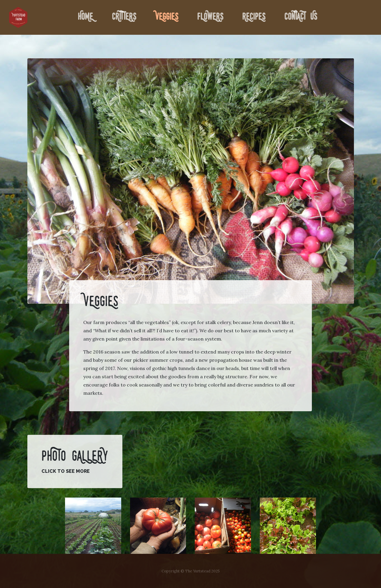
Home (86, 16)
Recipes (254, 17)
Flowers (210, 17)
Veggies (167, 17)
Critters (124, 17)
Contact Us (301, 17)
